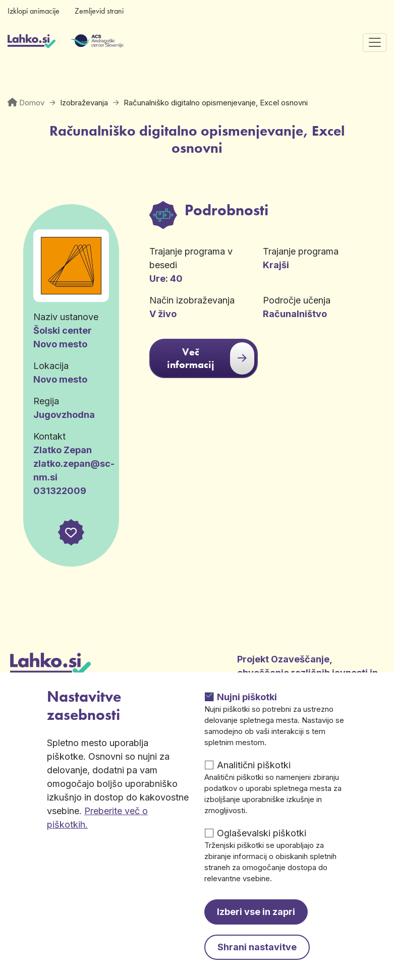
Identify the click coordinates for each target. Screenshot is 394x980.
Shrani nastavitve (257, 947)
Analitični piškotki (254, 765)
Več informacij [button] (211, 358)
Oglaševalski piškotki (262, 833)
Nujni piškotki (247, 697)
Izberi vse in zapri (256, 912)
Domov (32, 103)
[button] (71, 532)
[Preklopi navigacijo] (375, 43)
